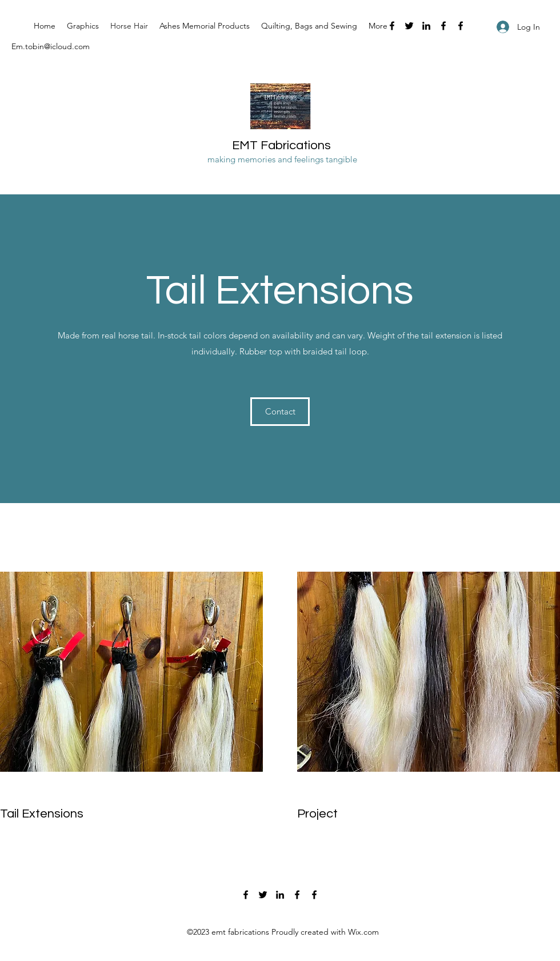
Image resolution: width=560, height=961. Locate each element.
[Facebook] (392, 26)
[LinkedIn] (426, 26)
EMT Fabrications (281, 145)
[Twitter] (409, 26)
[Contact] (280, 412)
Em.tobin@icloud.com (51, 46)
